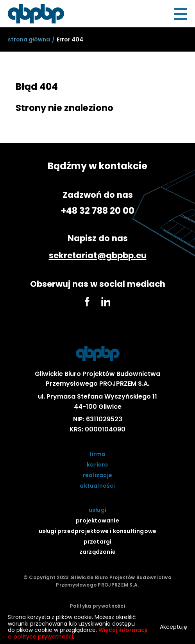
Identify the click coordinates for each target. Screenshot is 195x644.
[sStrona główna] (29, 39)
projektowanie (97, 521)
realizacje (97, 475)
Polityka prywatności (97, 606)
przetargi (98, 542)
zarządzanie (97, 552)
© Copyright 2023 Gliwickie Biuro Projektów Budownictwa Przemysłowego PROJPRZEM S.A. (97, 581)
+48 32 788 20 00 (98, 211)
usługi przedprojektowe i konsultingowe (98, 531)
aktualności (97, 486)
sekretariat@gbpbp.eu (98, 256)
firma (97, 454)
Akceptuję (174, 627)
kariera (97, 465)
